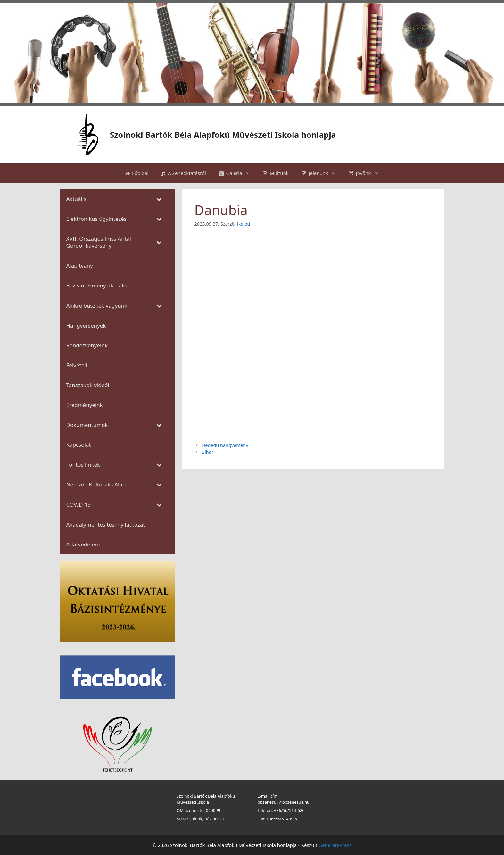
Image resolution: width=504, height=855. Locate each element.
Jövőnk (367, 173)
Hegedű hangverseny (225, 445)
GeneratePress (335, 845)
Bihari (208, 452)
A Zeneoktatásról (184, 173)
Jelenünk (322, 173)
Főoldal (137, 173)
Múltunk (276, 173)
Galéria (238, 173)
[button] (10, 53)
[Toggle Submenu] (159, 199)
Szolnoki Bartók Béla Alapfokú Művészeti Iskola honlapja (223, 135)
